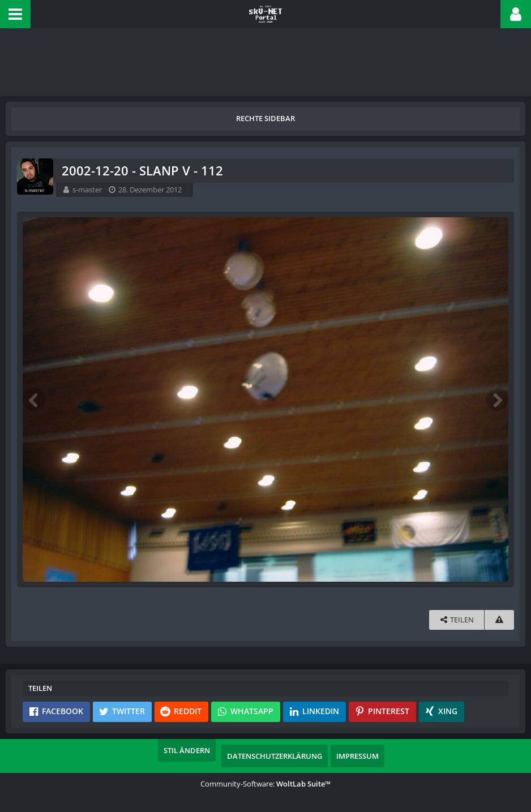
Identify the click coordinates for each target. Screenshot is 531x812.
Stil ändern (187, 750)
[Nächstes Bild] (497, 399)
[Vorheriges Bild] (34, 399)
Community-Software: (265, 784)
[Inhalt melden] (499, 620)
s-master (87, 190)
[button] (15, 14)
